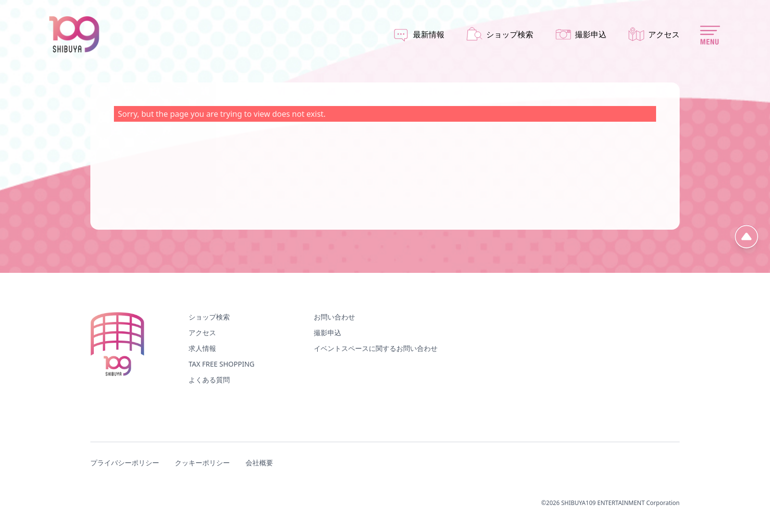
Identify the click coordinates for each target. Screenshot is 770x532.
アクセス (202, 332)
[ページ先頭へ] (746, 237)
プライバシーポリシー (125, 463)
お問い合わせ (334, 317)
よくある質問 (209, 380)
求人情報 (202, 348)
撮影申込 (328, 332)
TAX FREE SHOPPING (221, 364)
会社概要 (259, 463)
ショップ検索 (209, 317)
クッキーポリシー (202, 463)
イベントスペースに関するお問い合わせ (376, 348)
